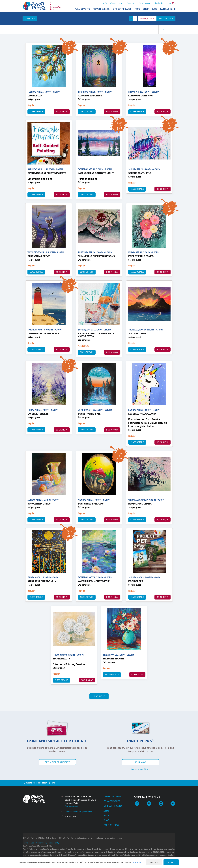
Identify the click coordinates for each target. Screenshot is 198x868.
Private (166, 19)
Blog (154, 9)
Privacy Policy (41, 843)
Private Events (101, 9)
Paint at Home (168, 9)
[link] (163, 30)
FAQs (137, 9)
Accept (171, 862)
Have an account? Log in (141, 769)
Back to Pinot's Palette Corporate (40, 783)
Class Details (36, 112)
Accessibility (54, 843)
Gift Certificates (122, 9)
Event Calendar (113, 796)
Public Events (82, 9)
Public (147, 19)
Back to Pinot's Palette (114, 3)
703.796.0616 (70, 817)
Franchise (130, 3)
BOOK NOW (62, 112)
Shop (146, 9)
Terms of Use (28, 843)
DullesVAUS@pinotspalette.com (79, 811)
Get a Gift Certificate (57, 762)
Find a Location (144, 3)
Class (30, 19)
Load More (99, 696)
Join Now (141, 762)
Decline (154, 862)
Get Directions (71, 806)
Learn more (136, 862)
